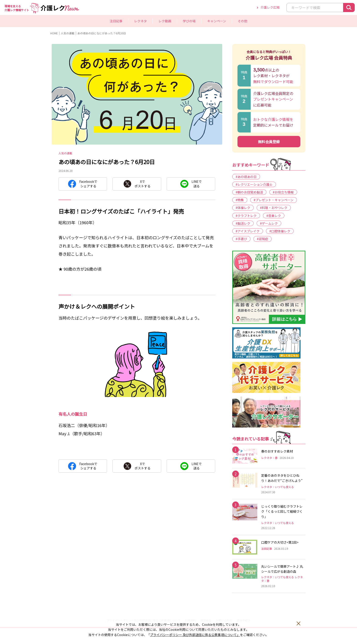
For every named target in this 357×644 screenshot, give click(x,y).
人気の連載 (68, 33)
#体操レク (243, 208)
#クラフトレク (246, 216)
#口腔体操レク (280, 231)
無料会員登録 (269, 142)
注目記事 (116, 21)
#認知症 (263, 239)
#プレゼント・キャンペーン (274, 200)
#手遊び (241, 239)
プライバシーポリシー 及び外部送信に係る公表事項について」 (195, 635)
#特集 (240, 200)
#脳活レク (243, 223)
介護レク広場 (270, 7)
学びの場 (189, 21)
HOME (54, 33)
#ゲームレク (269, 223)
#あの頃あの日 (246, 177)
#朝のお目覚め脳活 (249, 192)
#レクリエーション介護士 (254, 184)
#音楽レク (274, 216)
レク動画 (165, 21)
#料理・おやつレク (274, 208)
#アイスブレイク (248, 231)
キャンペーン (217, 21)
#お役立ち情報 (283, 192)
